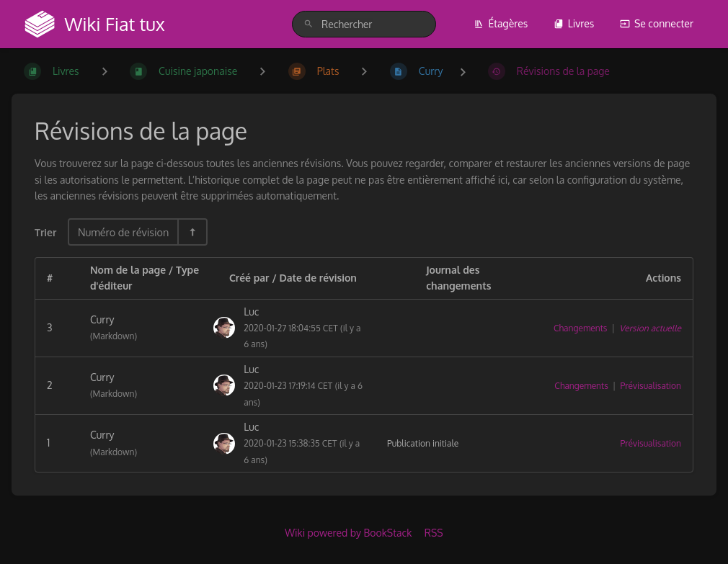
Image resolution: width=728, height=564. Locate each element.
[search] (364, 24)
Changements (580, 328)
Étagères (501, 23)
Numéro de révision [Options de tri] (123, 232)
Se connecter (657, 23)
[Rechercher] (308, 24)
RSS (434, 533)
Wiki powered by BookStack (348, 533)
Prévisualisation (651, 386)
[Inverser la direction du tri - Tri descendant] (192, 232)
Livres (574, 23)
